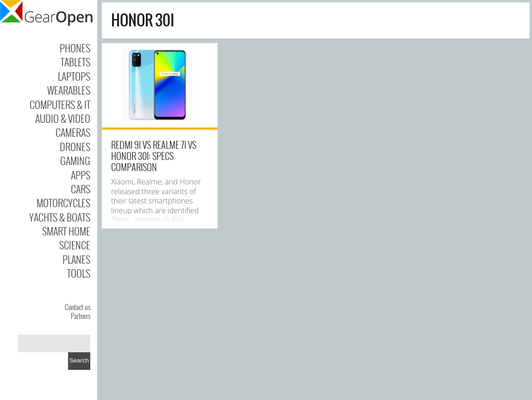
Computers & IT (60, 104)
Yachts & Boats (60, 217)
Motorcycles (63, 203)
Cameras (73, 132)
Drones (75, 146)
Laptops (74, 76)
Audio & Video (63, 118)
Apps (81, 175)
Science (75, 245)
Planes (76, 259)
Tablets (75, 62)
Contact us (78, 307)
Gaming (75, 160)
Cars (81, 189)
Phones (75, 48)
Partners (81, 316)
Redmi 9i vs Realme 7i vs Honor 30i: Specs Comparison (154, 156)
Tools (79, 273)
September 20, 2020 (159, 219)
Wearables (69, 90)
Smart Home (66, 231)
